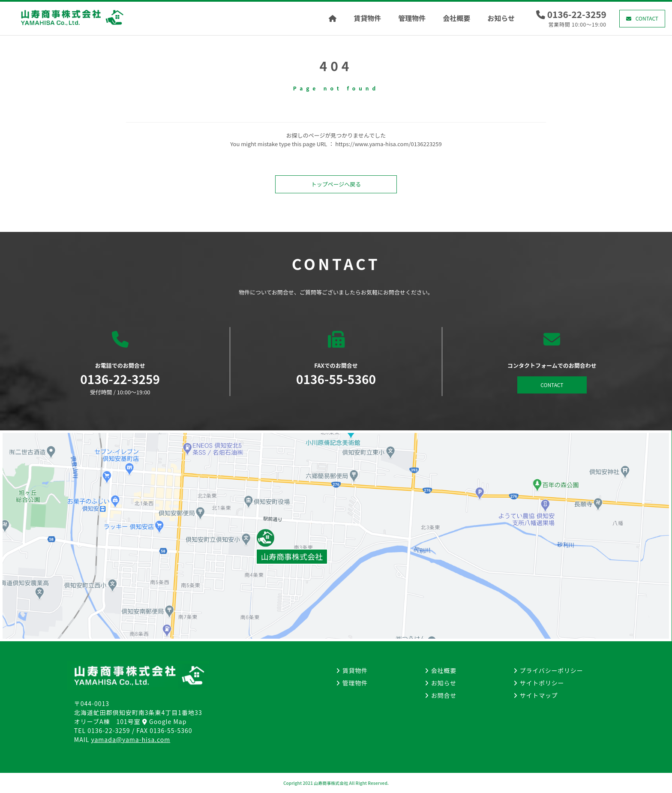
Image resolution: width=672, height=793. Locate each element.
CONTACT (647, 18)
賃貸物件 (367, 18)
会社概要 (456, 18)
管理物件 (412, 18)
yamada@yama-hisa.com (131, 739)
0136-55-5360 (171, 730)
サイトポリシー (542, 683)
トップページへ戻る (336, 184)
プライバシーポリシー (552, 670)
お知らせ (501, 18)
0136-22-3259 (577, 14)
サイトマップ (539, 695)
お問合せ (444, 695)
